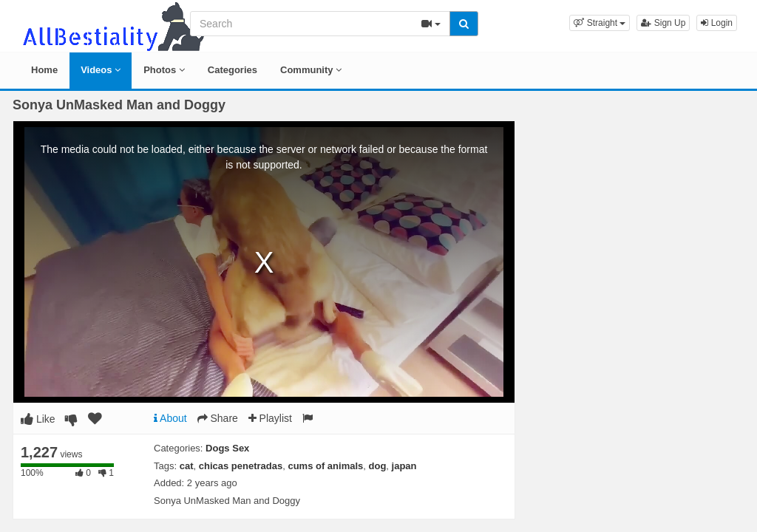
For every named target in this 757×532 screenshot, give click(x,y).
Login (717, 23)
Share (218, 418)
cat (187, 466)
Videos (101, 70)
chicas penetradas (241, 466)
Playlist (270, 418)
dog (378, 466)
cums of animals (325, 466)
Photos (164, 70)
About (170, 418)
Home (44, 70)
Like (38, 419)
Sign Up (663, 23)
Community (311, 70)
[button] (600, 23)
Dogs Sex (227, 448)
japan (404, 466)
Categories (232, 70)
